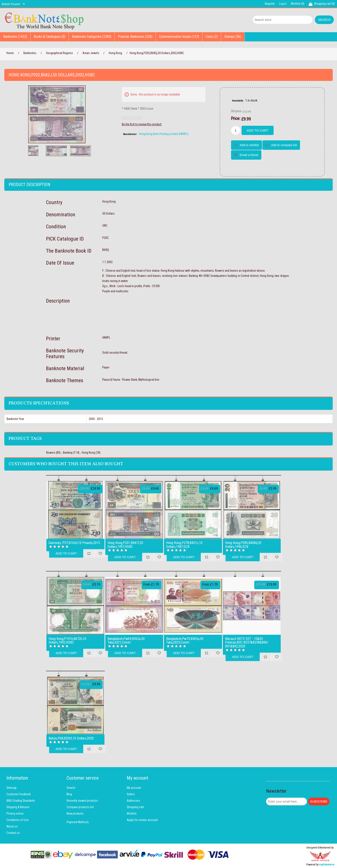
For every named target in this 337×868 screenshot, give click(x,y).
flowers (51, 453)
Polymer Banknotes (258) (135, 37)
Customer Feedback (19, 794)
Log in (283, 4)
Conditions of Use (18, 820)
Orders (131, 794)
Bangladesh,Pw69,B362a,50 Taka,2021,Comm (126, 641)
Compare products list (80, 807)
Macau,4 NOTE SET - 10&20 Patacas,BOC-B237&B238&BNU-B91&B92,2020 (247, 643)
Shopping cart (135, 807)
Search (71, 788)
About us (12, 826)
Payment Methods (78, 822)
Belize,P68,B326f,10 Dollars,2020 (71, 738)
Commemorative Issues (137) (179, 37)
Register (270, 4)
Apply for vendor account (142, 820)
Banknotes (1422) (15, 37)
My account (134, 788)
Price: (236, 118)
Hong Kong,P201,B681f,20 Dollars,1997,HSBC (125, 545)
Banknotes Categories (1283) (92, 37)
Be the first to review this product (142, 124)
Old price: (236, 111)
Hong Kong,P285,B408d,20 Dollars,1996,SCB (243, 545)
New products (75, 813)
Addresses (133, 801)
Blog (69, 794)
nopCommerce (327, 865)
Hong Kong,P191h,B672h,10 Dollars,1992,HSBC (67, 641)
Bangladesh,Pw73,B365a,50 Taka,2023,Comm (185, 641)
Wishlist (132, 813)
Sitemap (11, 788)
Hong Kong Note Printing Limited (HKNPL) (164, 134)
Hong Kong (88, 453)
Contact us (13, 833)
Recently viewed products (82, 801)
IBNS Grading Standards (21, 801)
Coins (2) (212, 37)
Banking (68, 453)
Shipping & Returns (18, 807)
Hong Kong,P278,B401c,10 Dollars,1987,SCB (184, 545)
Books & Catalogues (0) (50, 37)
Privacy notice (15, 813)
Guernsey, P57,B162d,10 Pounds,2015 (74, 543)
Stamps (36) (233, 37)
